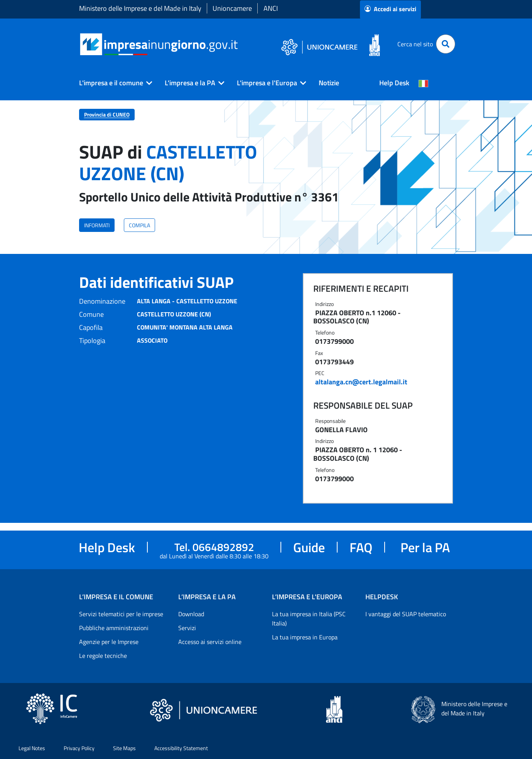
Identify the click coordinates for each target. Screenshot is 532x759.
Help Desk (394, 83)
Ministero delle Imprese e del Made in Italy (140, 8)
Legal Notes (32, 748)
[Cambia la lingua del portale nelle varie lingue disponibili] (424, 83)
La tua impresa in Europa (305, 637)
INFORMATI (97, 225)
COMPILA (139, 225)
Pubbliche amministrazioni (114, 628)
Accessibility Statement (181, 748)
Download (191, 614)
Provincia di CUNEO (107, 114)
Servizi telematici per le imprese (121, 614)
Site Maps (124, 748)
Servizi (187, 628)
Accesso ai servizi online (210, 642)
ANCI (271, 8)
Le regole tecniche (103, 656)
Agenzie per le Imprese (109, 642)
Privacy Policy (79, 748)
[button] (113, 83)
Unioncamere (232, 8)
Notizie (329, 83)
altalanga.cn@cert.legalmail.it (361, 382)
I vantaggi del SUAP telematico (406, 614)
